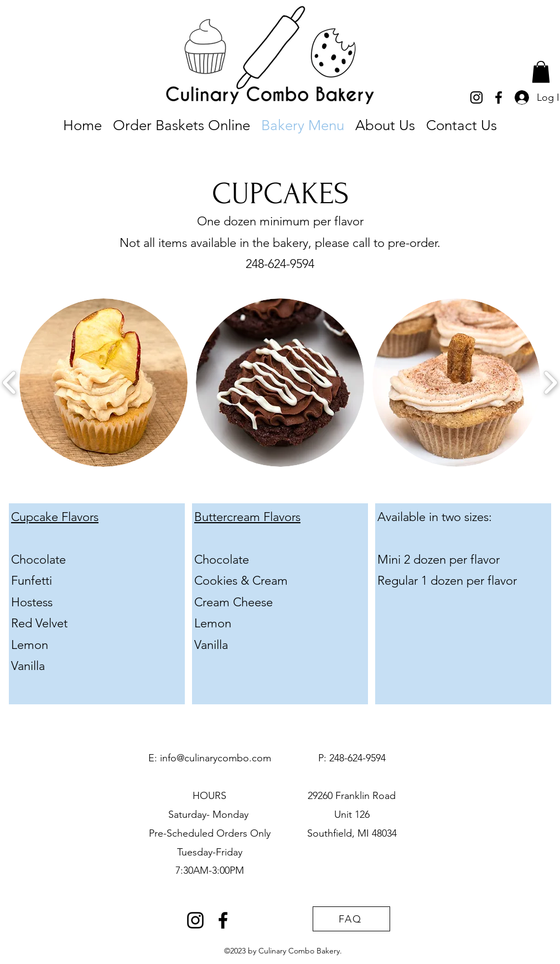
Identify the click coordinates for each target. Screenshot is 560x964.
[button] (541, 72)
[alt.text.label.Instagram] (476, 97)
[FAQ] (351, 919)
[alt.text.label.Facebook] (499, 97)
